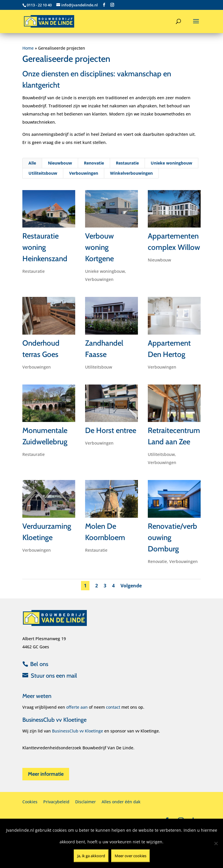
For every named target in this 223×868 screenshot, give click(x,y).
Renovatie (94, 167)
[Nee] (216, 843)
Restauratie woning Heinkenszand (45, 250)
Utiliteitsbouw (43, 177)
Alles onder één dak (121, 802)
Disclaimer (86, 802)
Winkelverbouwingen (131, 177)
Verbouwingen (84, 177)
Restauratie (127, 167)
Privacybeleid (56, 802)
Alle (33, 167)
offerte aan (77, 707)
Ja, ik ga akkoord (91, 856)
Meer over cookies (131, 856)
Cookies (30, 802)
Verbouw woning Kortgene (99, 250)
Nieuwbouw (60, 167)
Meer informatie (46, 774)
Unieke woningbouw (171, 167)
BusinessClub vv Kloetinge (78, 731)
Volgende (132, 585)
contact (113, 707)
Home (28, 48)
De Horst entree (110, 430)
